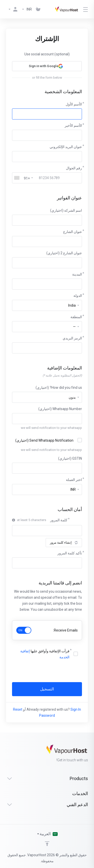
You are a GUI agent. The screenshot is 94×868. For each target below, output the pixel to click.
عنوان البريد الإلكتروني (66, 147)
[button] (47, 66)
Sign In (76, 709)
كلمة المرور (59, 520)
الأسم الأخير (73, 126)
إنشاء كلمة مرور (64, 542)
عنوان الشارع (73, 232)
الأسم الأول (74, 104)
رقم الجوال (74, 168)
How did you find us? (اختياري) (59, 388)
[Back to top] (47, 844)
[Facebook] (22, 754)
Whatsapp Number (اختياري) (60, 409)
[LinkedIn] (6, 754)
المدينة (77, 274)
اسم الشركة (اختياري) (66, 210)
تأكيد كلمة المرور (70, 553)
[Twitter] (14, 754)
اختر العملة (74, 480)
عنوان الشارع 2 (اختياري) (64, 253)
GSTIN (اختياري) (70, 458)
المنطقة (76, 317)
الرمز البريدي (72, 338)
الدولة (78, 296)
